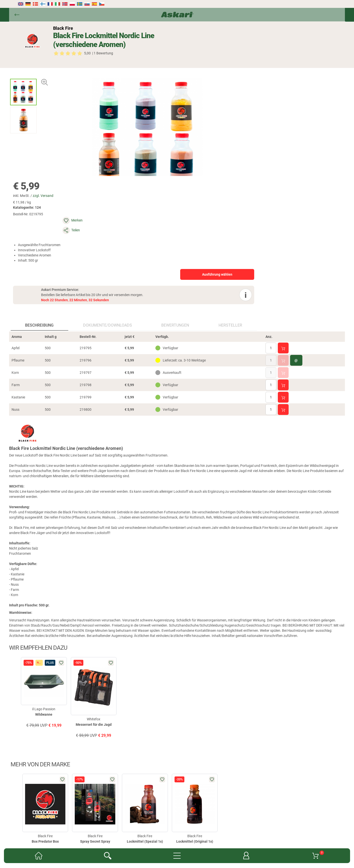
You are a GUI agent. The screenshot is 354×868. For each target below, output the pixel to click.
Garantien (193, 789)
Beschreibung (35, 204)
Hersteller (159, 204)
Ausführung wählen (287, 122)
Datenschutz (163, 796)
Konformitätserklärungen (226, 789)
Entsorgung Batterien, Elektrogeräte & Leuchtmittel (136, 804)
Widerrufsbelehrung (133, 796)
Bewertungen (126, 204)
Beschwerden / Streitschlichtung (227, 804)
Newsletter (100, 789)
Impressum (189, 804)
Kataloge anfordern (128, 789)
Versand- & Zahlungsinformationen (204, 796)
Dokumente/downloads (81, 204)
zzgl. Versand (215, 63)
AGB (253, 789)
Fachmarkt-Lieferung (165, 789)
